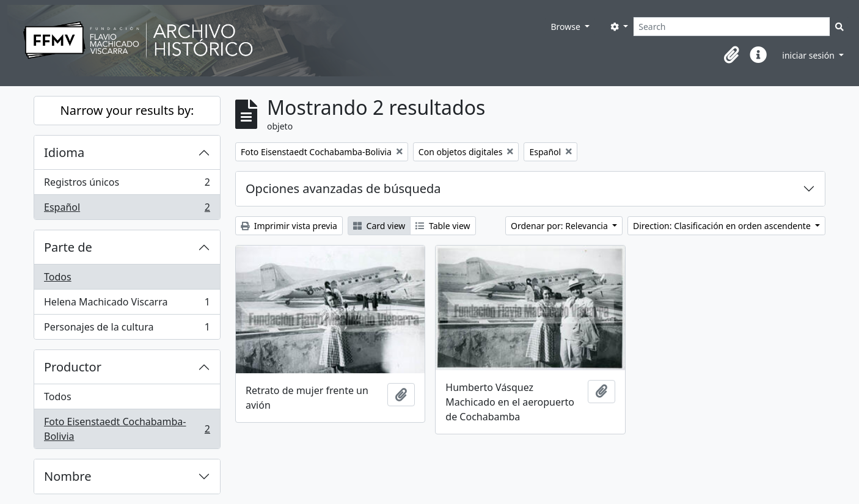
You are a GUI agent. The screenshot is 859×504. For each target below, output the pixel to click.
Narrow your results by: (127, 110)
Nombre (68, 476)
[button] (731, 55)
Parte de (68, 247)
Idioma (64, 152)
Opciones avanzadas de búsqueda (343, 188)
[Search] (732, 27)
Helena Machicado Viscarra (127, 305)
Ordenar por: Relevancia (560, 226)
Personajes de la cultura (127, 329)
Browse (566, 27)
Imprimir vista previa (289, 226)
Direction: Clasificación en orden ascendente (723, 226)
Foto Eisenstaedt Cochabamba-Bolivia (127, 429)
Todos (58, 277)
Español (127, 210)
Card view (379, 226)
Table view (443, 226)
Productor (73, 367)
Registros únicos (127, 185)
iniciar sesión (809, 55)
